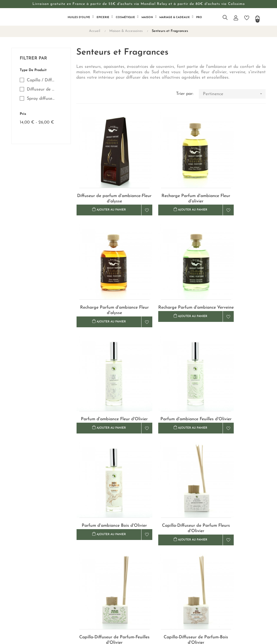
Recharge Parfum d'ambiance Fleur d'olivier (171, 182)
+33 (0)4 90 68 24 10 (225, 566)
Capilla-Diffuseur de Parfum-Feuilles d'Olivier (236, 372)
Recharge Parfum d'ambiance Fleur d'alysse (236, 182)
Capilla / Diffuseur (41, 80)
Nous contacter (112, 553)
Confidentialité (155, 573)
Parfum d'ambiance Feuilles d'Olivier (236, 277)
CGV (146, 563)
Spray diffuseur (41, 99)
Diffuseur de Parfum (41, 89)
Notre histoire (111, 563)
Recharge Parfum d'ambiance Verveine (106, 277)
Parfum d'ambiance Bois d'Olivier (106, 372)
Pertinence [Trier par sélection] (234, 94)
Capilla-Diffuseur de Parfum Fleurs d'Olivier (171, 372)
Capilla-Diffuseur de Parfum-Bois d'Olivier (106, 467)
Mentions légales (157, 583)
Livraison (149, 553)
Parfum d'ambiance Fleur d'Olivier (171, 277)
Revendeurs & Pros (115, 573)
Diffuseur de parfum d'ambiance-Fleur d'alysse (106, 182)
